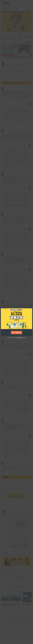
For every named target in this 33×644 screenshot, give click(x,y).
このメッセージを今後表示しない (17, 338)
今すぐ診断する (16, 333)
